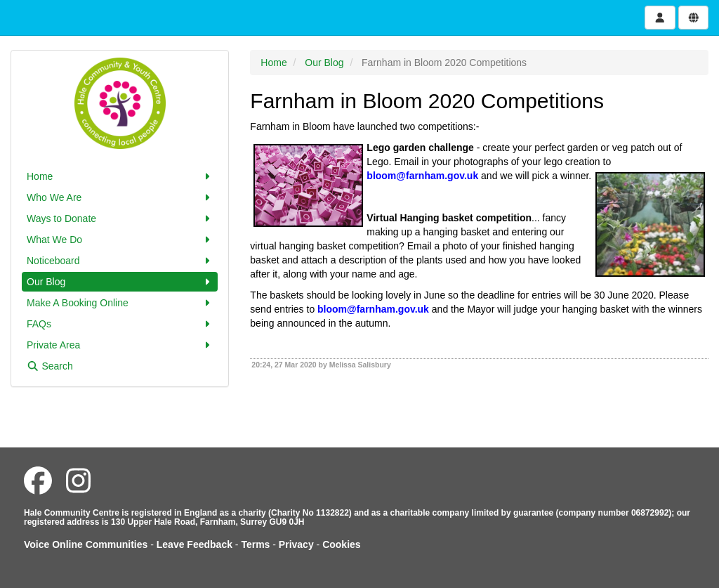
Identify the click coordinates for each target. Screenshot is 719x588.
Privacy (296, 544)
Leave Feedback (194, 544)
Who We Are (120, 197)
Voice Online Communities (86, 544)
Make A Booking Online (120, 303)
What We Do (120, 240)
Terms (255, 544)
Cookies (341, 544)
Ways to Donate (120, 218)
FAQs (120, 324)
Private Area (120, 345)
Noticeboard (120, 261)
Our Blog (120, 282)
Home (120, 176)
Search (50, 366)
